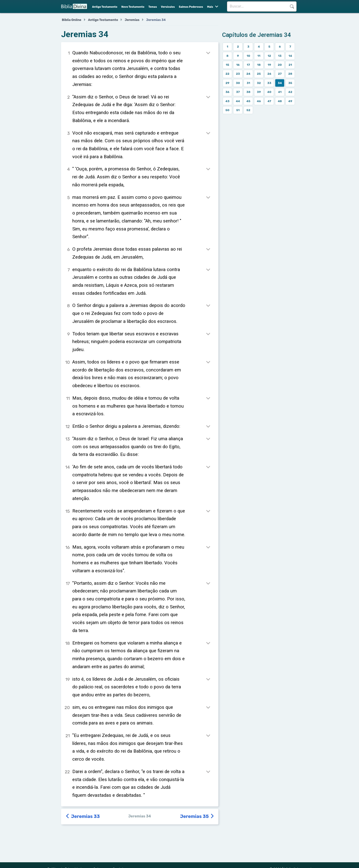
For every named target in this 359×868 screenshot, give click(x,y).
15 (227, 65)
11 (259, 56)
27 (280, 74)
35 (290, 83)
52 (249, 110)
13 (280, 56)
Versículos (168, 7)
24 (248, 74)
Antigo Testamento (105, 7)
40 (269, 92)
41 (280, 92)
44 (238, 101)
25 (259, 74)
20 (280, 65)
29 (228, 83)
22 (227, 74)
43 (227, 101)
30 (238, 83)
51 (238, 110)
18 (259, 65)
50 (227, 110)
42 (290, 92)
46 (259, 101)
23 (238, 74)
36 (227, 92)
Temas (153, 7)
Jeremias (132, 20)
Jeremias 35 (197, 816)
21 (290, 65)
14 (290, 56)
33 (269, 83)
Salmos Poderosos (191, 7)
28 (290, 74)
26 (269, 74)
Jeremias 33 (83, 816)
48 (280, 101)
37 (238, 92)
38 (248, 92)
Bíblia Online (72, 20)
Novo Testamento (133, 7)
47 (269, 101)
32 (259, 83)
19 (269, 65)
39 (259, 92)
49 (290, 101)
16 (238, 65)
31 (248, 83)
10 (248, 56)
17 (248, 65)
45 (248, 101)
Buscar (292, 6)
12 (269, 56)
